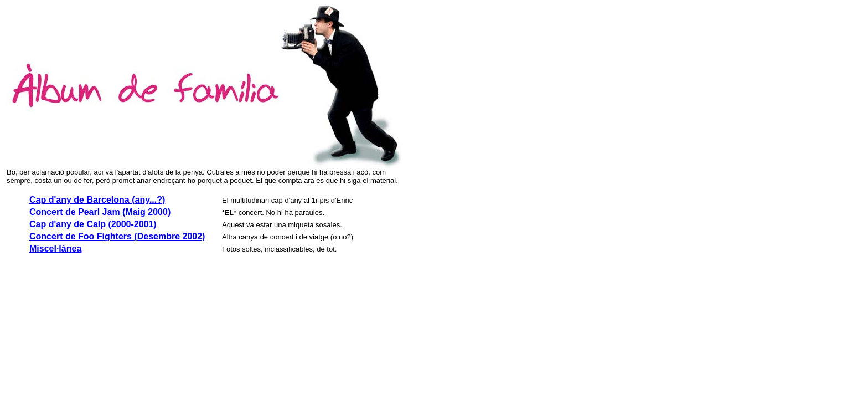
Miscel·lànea (55, 249)
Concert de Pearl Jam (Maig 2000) (100, 212)
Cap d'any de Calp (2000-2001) (93, 224)
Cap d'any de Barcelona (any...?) (97, 200)
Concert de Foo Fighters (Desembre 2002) (117, 236)
